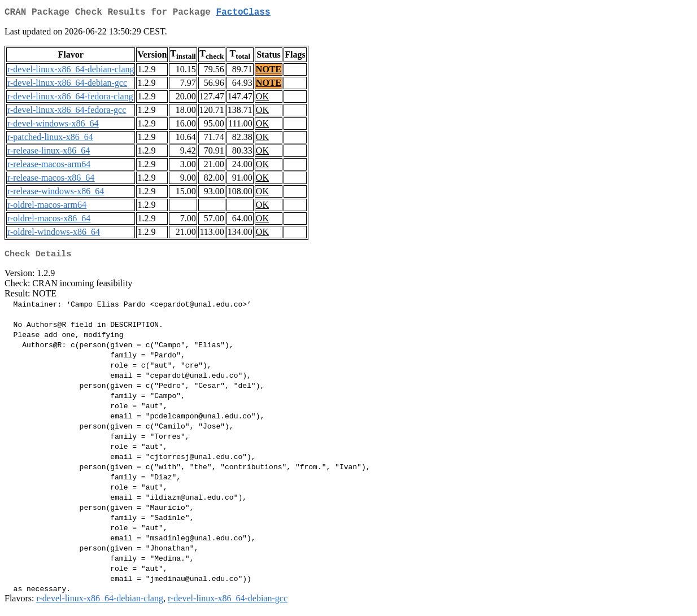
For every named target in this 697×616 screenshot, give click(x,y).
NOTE (269, 71)
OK (262, 99)
